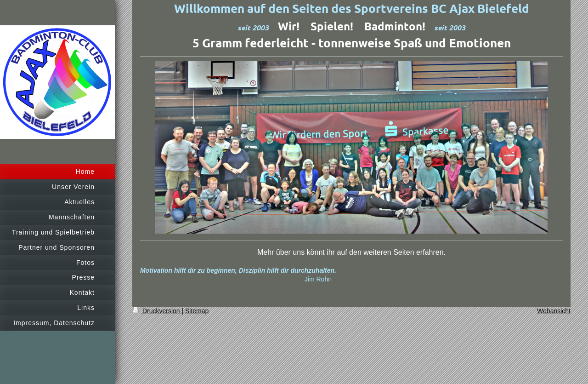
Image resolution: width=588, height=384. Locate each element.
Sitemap (197, 311)
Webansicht (554, 311)
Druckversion (157, 311)
